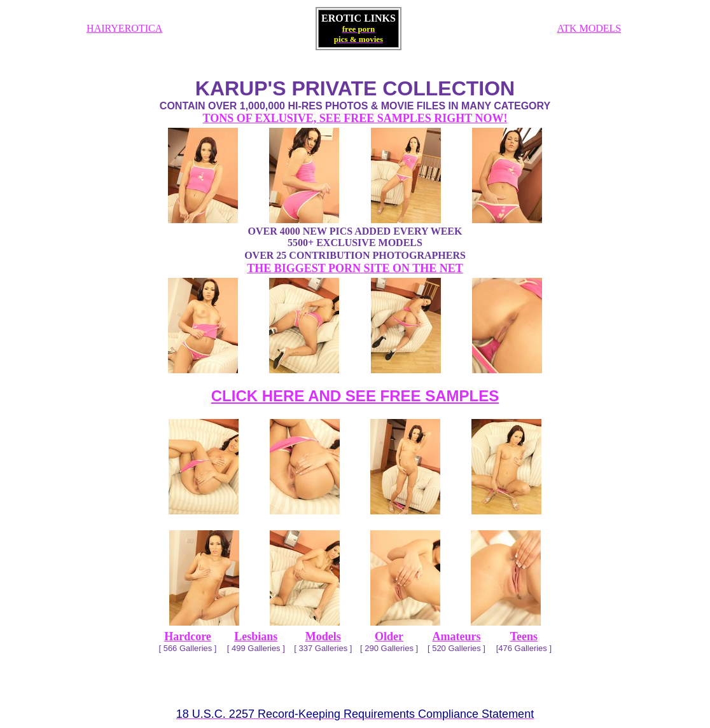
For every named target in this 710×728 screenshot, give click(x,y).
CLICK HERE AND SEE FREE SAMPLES (355, 396)
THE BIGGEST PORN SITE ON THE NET (355, 268)
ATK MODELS (589, 28)
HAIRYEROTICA (124, 28)
